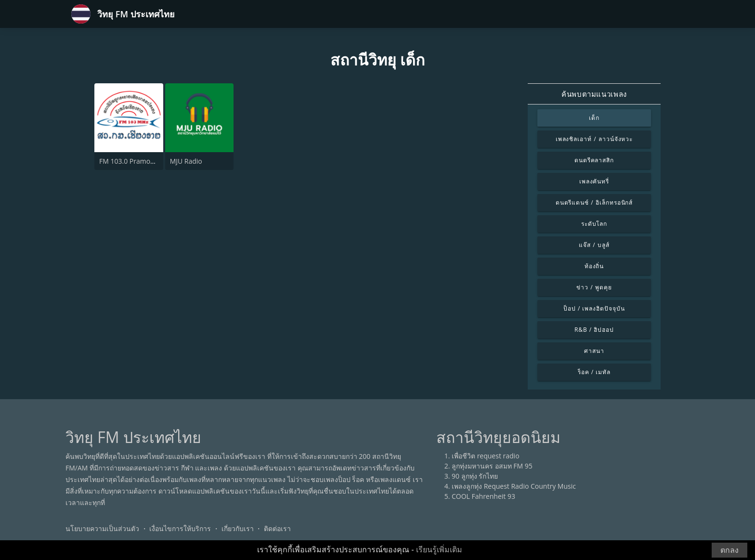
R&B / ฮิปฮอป (594, 330)
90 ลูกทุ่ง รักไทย (475, 476)
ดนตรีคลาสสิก (594, 160)
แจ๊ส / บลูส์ (594, 245)
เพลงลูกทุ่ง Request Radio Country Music (514, 486)
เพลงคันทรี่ (594, 181)
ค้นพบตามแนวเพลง (594, 94)
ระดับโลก (594, 224)
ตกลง (729, 550)
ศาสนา (594, 351)
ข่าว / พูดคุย (594, 287)
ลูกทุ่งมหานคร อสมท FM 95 (492, 466)
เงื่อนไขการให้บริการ (180, 528)
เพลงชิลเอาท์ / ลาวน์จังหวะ (594, 139)
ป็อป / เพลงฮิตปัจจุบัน (594, 308)
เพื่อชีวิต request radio (486, 456)
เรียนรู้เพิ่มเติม (439, 550)
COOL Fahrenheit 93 (483, 496)
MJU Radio (186, 161)
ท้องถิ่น (594, 266)
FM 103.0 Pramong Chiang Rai (146, 161)
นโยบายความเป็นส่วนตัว (102, 528)
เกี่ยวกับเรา (238, 528)
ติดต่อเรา (277, 528)
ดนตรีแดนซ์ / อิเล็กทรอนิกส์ (594, 202)
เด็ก (594, 118)
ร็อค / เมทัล (594, 372)
